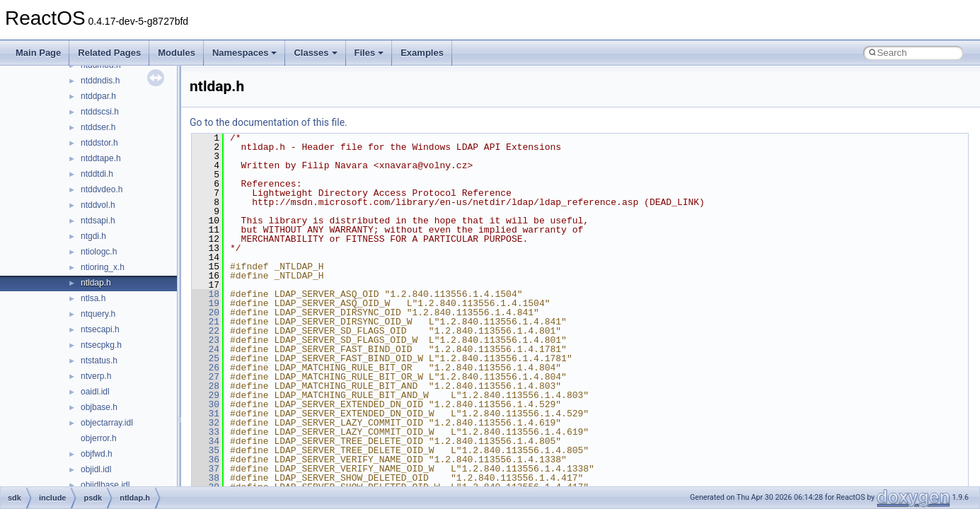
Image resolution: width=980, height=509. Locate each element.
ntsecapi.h (100, 329)
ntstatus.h (99, 361)
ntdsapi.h (98, 221)
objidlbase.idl (105, 485)
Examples (422, 53)
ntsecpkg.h (101, 345)
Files (369, 53)
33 (206, 432)
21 (206, 322)
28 (206, 386)
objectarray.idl (107, 423)
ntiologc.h (99, 252)
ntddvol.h (98, 205)
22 (206, 331)
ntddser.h (98, 127)
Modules (177, 53)
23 (206, 340)
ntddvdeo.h (102, 189)
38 (206, 478)
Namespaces (245, 53)
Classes (315, 53)
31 (206, 414)
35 (206, 450)
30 (206, 404)
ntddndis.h (100, 81)
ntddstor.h (99, 143)
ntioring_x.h (103, 267)
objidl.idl (96, 469)
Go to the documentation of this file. (269, 122)
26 (206, 368)
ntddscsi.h (100, 112)
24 (206, 349)
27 (206, 377)
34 (206, 441)
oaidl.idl (95, 392)
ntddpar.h (98, 96)
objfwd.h (97, 454)
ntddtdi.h (97, 174)
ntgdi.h (93, 236)
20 (206, 312)
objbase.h (99, 407)
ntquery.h (98, 314)
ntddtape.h (101, 158)
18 (206, 294)
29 (206, 395)
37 (206, 469)
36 (206, 460)
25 (206, 358)
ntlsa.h (93, 298)
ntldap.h (96, 283)
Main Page (38, 53)
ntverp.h (96, 376)
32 (206, 423)
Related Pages (109, 53)
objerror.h (99, 438)
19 (206, 303)
